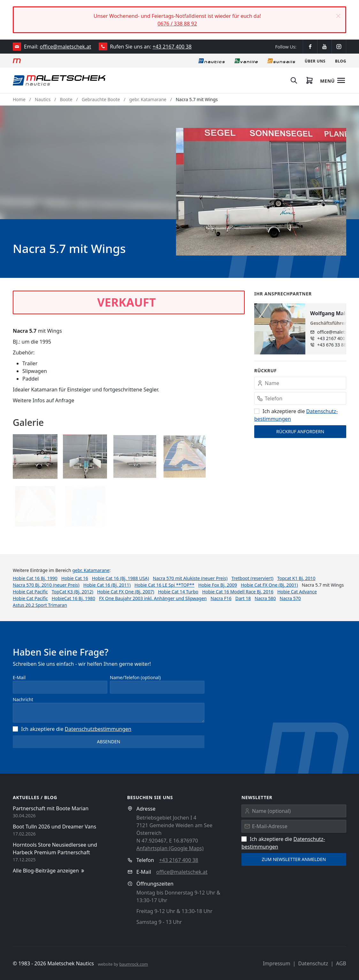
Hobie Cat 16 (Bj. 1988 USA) (121, 578)
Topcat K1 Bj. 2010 (296, 578)
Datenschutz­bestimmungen (98, 729)
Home (19, 99)
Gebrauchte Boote (101, 99)
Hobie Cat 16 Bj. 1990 (35, 578)
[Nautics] (212, 61)
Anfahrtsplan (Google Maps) (170, 848)
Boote (66, 99)
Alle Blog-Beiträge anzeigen (49, 871)
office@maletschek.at (66, 47)
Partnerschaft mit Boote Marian (51, 808)
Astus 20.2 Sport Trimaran (40, 605)
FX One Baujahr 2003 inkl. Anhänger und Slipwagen (153, 598)
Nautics (43, 99)
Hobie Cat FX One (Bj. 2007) (126, 592)
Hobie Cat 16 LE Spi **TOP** (164, 585)
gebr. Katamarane (148, 99)
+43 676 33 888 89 (336, 345)
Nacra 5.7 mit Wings (197, 99)
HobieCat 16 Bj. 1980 (73, 598)
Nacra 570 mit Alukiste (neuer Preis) (190, 578)
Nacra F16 (221, 598)
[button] (338, 16)
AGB (341, 963)
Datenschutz (313, 963)
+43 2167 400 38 (172, 47)
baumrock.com (134, 964)
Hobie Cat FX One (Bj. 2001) (269, 585)
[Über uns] (315, 61)
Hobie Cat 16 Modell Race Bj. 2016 (238, 592)
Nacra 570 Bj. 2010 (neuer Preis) (46, 585)
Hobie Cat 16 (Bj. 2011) (107, 585)
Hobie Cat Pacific (30, 592)
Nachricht (23, 699)
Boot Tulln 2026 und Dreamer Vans (54, 827)
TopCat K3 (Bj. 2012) (73, 592)
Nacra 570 (290, 598)
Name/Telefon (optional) (135, 677)
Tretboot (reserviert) (252, 578)
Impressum (277, 963)
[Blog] (341, 61)
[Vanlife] (246, 61)
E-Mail (19, 677)
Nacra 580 (265, 598)
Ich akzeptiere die (72, 729)
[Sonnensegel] (281, 61)
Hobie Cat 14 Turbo (178, 592)
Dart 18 (243, 598)
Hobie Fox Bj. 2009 (218, 585)
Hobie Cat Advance (297, 592)
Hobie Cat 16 (75, 578)
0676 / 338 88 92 (177, 24)
